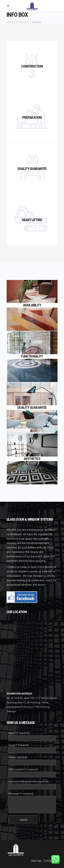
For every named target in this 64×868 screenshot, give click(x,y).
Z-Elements (22, 22)
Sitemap (36, 861)
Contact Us (51, 861)
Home (10, 22)
